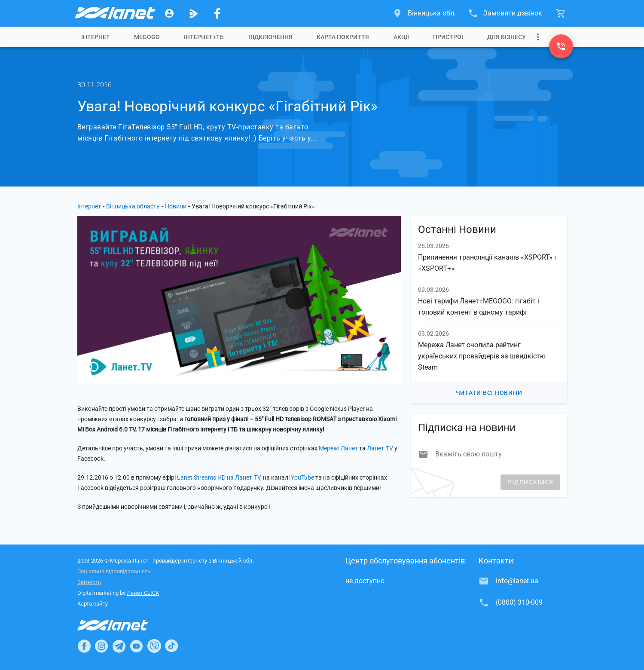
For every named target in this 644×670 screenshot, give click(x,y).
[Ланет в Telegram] (119, 646)
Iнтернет (96, 37)
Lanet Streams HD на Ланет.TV (219, 477)
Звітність (89, 582)
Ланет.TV (380, 448)
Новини (176, 206)
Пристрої (448, 37)
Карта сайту (93, 604)
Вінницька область (133, 206)
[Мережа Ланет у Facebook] (217, 13)
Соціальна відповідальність (114, 571)
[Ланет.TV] (193, 13)
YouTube (302, 477)
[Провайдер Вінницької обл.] (114, 13)
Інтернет (89, 206)
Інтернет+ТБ (204, 37)
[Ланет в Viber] (154, 646)
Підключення (270, 37)
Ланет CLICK (143, 593)
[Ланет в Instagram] (101, 646)
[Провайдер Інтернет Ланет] (123, 625)
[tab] (96, 37)
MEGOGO (147, 37)
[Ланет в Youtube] (136, 646)
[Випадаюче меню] (538, 37)
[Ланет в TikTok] (171, 646)
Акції (401, 37)
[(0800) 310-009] (561, 46)
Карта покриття (343, 37)
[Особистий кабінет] (169, 13)
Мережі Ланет (338, 448)
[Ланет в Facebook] (84, 646)
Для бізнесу (507, 37)
